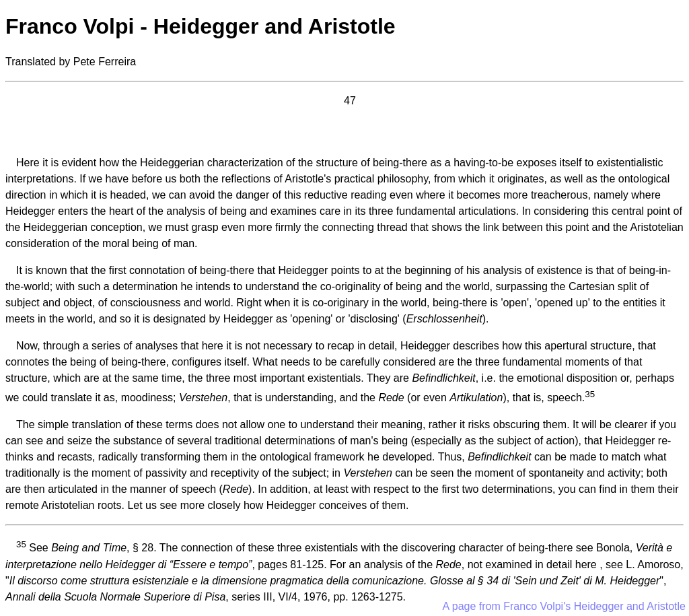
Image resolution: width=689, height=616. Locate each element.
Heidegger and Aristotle (630, 606)
